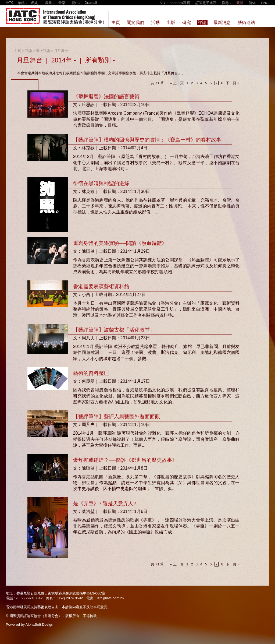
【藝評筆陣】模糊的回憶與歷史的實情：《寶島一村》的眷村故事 (147, 140)
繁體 (240, 3)
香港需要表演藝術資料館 (101, 286)
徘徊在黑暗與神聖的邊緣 (101, 183)
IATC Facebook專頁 (174, 3)
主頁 (17, 51)
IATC (10, 3)
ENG (265, 3)
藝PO (76, 3)
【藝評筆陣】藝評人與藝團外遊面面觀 (117, 416)
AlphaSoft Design (39, 624)
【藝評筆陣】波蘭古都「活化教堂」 (114, 330)
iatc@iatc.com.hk (110, 598)
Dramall (91, 3)
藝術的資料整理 (91, 373)
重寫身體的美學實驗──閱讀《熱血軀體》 (120, 243)
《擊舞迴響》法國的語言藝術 (106, 96)
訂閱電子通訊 (206, 3)
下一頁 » (233, 83)
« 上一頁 (177, 83)
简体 (252, 3)
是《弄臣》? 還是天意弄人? (105, 503)
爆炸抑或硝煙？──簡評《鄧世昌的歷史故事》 (125, 460)
